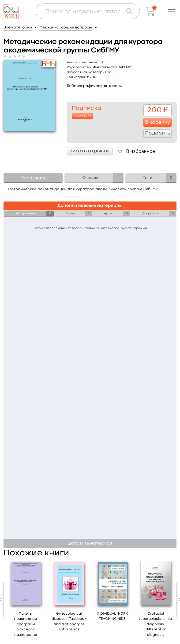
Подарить (158, 133)
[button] (171, 11)
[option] (26, 601)
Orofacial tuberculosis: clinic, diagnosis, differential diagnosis (156, 624)
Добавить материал (90, 543)
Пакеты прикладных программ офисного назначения (26, 624)
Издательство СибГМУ (112, 67)
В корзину (158, 122)
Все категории (18, 28)
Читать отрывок (90, 151)
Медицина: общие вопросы (66, 28)
